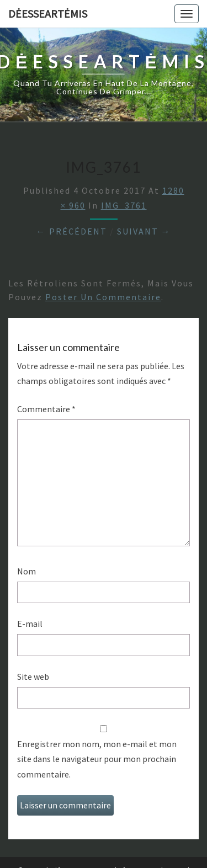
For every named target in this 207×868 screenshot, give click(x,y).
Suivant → (144, 231)
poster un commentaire (103, 297)
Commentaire (46, 409)
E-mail (30, 624)
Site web (33, 677)
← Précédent (72, 231)
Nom (26, 571)
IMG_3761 (124, 205)
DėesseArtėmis (48, 14)
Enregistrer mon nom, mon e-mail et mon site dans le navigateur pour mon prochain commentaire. (97, 759)
